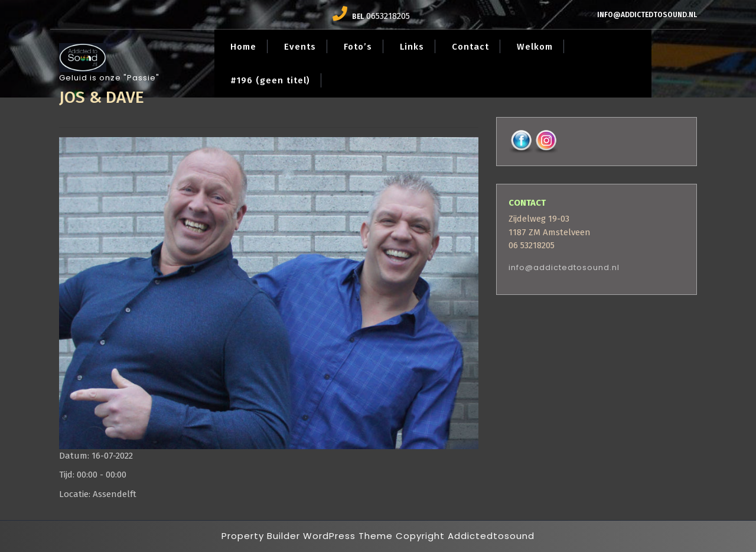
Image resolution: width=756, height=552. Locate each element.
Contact (470, 47)
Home (243, 47)
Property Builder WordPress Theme (307, 536)
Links (412, 47)
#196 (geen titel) (270, 80)
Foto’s (358, 47)
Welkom (535, 47)
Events (300, 47)
